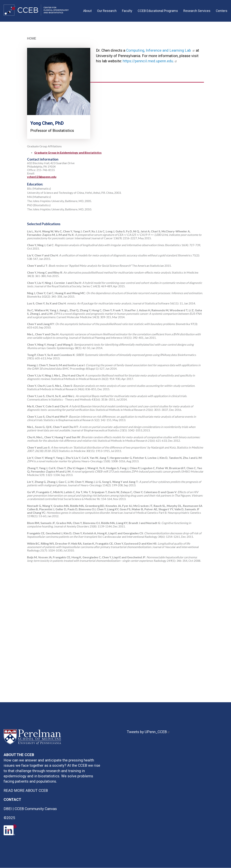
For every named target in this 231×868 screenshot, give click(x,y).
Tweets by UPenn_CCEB (149, 732)
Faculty (127, 11)
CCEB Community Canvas (36, 809)
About (87, 11)
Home (32, 38)
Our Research (107, 11)
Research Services (197, 11)
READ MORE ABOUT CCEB (26, 791)
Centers (222, 11)
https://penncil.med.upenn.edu (148, 61)
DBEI (8, 809)
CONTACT (12, 800)
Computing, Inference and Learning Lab (161, 50)
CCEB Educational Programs (158, 11)
